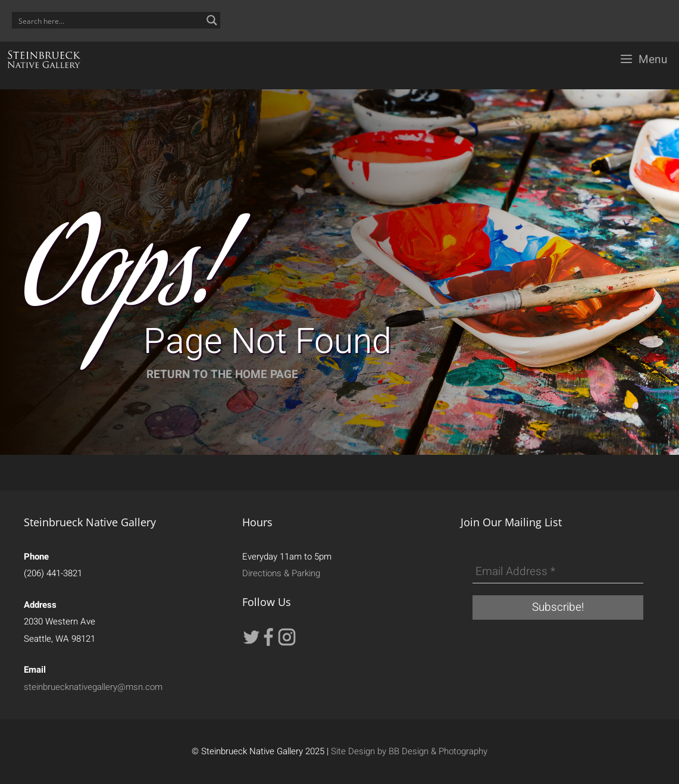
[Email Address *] (558, 572)
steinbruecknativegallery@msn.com (93, 687)
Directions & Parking (281, 573)
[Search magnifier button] (212, 20)
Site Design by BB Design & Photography (409, 751)
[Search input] (108, 20)
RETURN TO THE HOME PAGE (222, 374)
